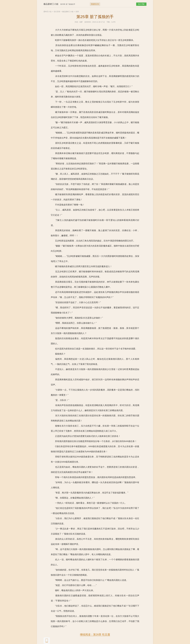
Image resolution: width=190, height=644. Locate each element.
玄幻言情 (57, 12)
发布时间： (88, 22)
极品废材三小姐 (68, 12)
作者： (77, 22)
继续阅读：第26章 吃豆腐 (95, 635)
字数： (109, 22)
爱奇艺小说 (47, 12)
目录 (77, 12)
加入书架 (141, 4)
